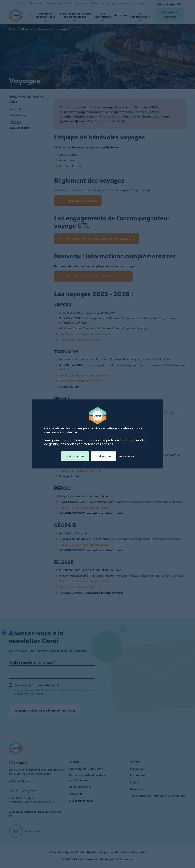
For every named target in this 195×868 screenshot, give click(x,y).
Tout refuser (103, 456)
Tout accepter (75, 456)
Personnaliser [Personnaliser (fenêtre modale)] (126, 456)
